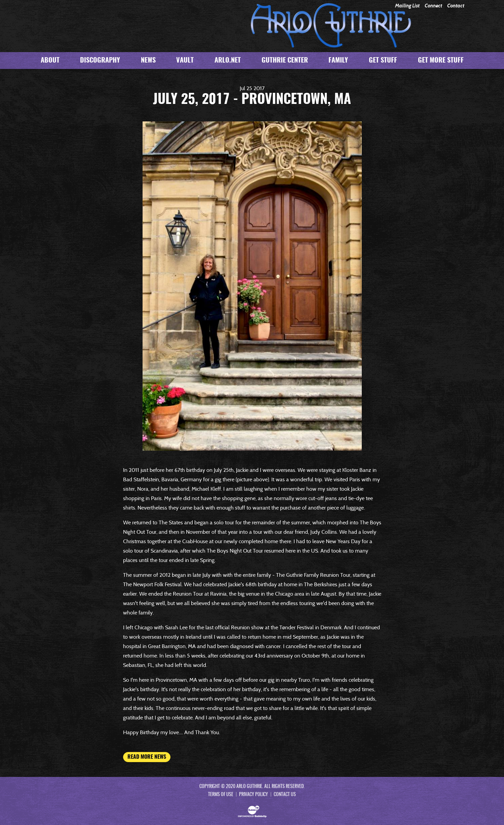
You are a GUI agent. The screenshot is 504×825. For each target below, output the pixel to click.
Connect (433, 6)
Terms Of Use (221, 795)
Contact (456, 6)
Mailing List (407, 6)
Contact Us (285, 795)
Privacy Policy (254, 795)
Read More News (147, 757)
